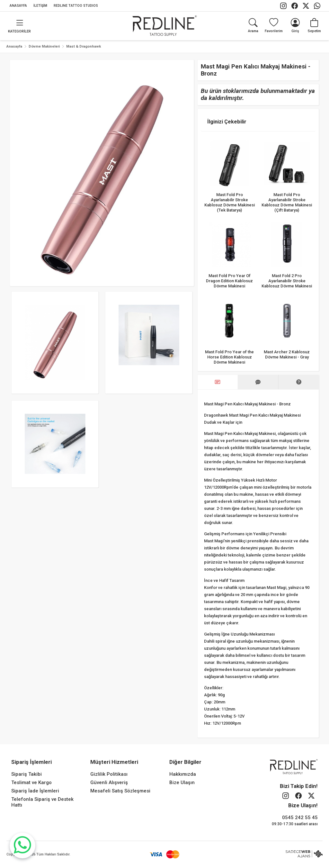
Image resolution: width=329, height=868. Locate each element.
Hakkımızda (183, 774)
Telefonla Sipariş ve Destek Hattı (42, 802)
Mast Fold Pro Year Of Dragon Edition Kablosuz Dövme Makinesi (230, 281)
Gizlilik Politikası (109, 774)
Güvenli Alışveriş (109, 782)
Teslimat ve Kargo (31, 782)
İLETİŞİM (40, 6)
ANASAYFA (18, 6)
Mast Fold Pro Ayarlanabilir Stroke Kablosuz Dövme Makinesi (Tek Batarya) (230, 202)
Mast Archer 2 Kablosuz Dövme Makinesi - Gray (287, 354)
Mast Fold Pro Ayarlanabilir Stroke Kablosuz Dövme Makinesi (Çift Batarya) (287, 202)
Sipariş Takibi (27, 774)
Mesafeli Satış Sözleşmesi (120, 791)
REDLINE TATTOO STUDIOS (76, 6)
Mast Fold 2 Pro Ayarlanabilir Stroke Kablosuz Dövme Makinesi (287, 281)
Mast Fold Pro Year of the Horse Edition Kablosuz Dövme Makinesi (230, 357)
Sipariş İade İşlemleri (35, 791)
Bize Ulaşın (182, 782)
